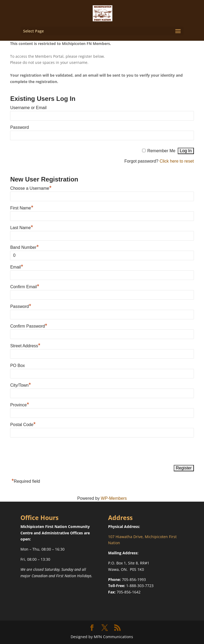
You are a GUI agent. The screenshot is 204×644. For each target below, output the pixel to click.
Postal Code (23, 425)
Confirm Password (29, 326)
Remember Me (161, 151)
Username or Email (28, 108)
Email (17, 267)
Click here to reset (177, 161)
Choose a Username (31, 188)
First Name (22, 208)
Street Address (25, 346)
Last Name (22, 228)
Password (19, 127)
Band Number (24, 247)
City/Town (20, 385)
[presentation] (50, 452)
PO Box (17, 366)
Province (20, 405)
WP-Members (114, 498)
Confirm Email (25, 287)
